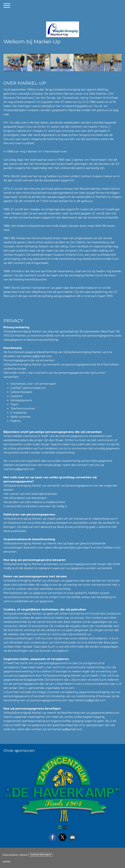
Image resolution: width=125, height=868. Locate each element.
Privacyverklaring (10, 855)
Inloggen (7, 861)
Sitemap (23, 855)
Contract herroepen (41, 855)
